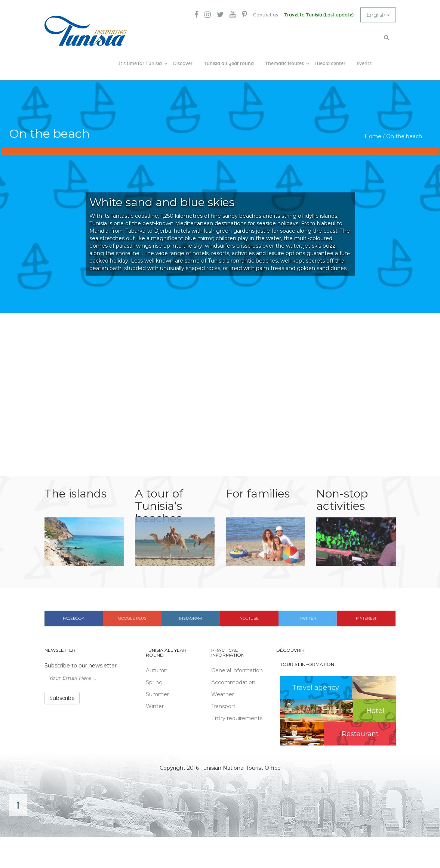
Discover (183, 63)
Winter (155, 706)
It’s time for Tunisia (140, 63)
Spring (154, 682)
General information (237, 670)
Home (373, 136)
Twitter (308, 618)
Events (364, 63)
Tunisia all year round (229, 63)
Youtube (249, 618)
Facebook (73, 618)
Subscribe (62, 698)
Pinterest (366, 618)
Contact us (266, 15)
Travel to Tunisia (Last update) (319, 15)
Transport (223, 706)
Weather (223, 694)
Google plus (132, 618)
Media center (330, 63)
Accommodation (233, 682)
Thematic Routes (284, 63)
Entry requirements (237, 718)
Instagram (190, 618)
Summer (157, 694)
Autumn (157, 670)
